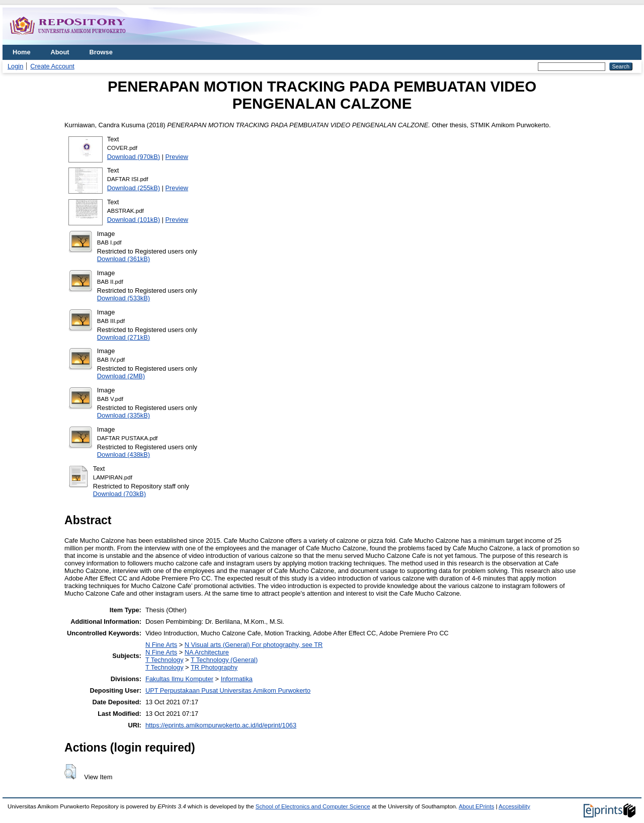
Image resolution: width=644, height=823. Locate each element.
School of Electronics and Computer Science (313, 806)
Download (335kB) (124, 415)
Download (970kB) (134, 157)
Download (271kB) (124, 337)
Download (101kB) (134, 220)
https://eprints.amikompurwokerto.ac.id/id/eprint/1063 (221, 725)
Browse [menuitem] (101, 52)
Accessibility (514, 806)
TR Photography (214, 667)
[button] (70, 772)
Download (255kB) (134, 188)
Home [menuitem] (22, 52)
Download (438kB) (124, 455)
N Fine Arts (161, 645)
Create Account (52, 66)
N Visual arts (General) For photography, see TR (254, 645)
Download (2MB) (121, 376)
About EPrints (476, 806)
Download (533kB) (124, 298)
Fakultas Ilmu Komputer (179, 679)
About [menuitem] (60, 52)
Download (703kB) (119, 494)
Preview (177, 157)
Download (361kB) (124, 259)
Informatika (237, 679)
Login (15, 66)
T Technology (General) (224, 660)
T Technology (165, 660)
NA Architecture (207, 652)
